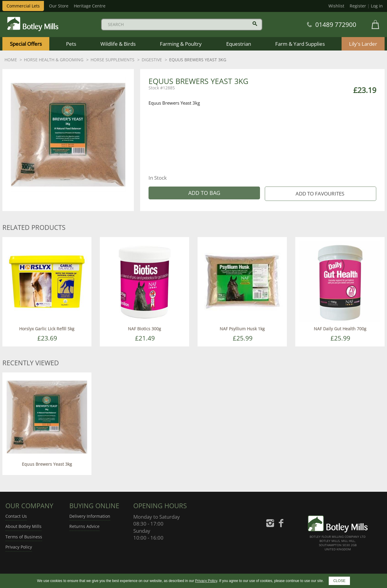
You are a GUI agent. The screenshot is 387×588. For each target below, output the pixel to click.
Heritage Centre (90, 6)
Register (358, 6)
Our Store (59, 6)
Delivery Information (90, 516)
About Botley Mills (23, 526)
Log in (377, 6)
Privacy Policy (19, 547)
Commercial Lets (23, 6)
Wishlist (336, 6)
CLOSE (339, 581)
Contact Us (16, 516)
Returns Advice (84, 526)
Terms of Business (24, 537)
